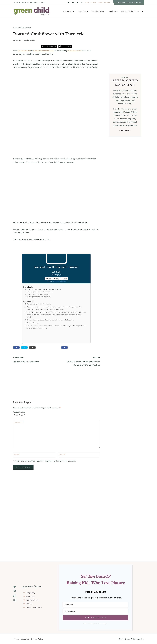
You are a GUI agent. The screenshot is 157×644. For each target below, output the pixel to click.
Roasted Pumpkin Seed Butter (34, 359)
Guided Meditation (34, 607)
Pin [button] (56, 279)
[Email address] (96, 611)
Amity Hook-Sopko (59, 281)
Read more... (125, 130)
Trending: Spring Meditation (129, 2)
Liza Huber (19, 40)
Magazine (107, 2)
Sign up (43, 2)
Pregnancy (31, 593)
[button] (53, 272)
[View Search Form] (143, 11)
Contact (100, 2)
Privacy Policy (37, 639)
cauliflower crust (74, 51)
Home (87, 2)
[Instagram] (73, 2)
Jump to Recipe (49, 46)
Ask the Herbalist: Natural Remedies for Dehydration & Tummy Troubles (79, 361)
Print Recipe (65, 46)
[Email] (79, 455)
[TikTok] (82, 2)
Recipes (22, 27)
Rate (64, 279)
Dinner (29, 27)
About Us (93, 2)
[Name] (34, 455)
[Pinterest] (77, 2)
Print (49, 279)
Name (17, 455)
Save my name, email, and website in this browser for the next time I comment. (45, 461)
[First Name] (96, 605)
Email (62, 455)
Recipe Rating (19, 412)
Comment (19, 423)
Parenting (30, 596)
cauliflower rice (24, 51)
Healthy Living (32, 600)
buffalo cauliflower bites (44, 51)
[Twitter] (69, 2)
